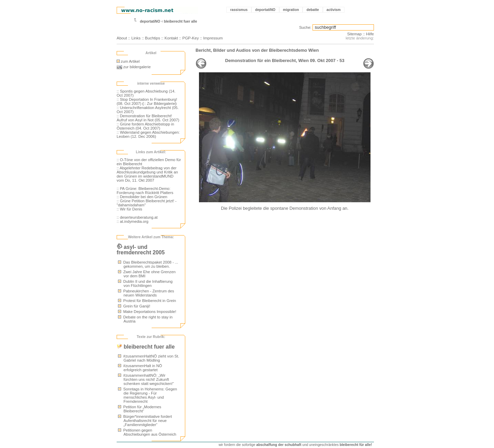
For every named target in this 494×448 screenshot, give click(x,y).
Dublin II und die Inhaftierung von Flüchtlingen (145, 283)
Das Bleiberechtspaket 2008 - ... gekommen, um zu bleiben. (148, 264)
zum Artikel (128, 61)
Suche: (305, 27)
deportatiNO (265, 10)
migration (291, 10)
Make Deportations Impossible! (147, 312)
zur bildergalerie (134, 67)
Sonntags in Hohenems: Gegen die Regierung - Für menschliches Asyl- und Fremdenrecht (148, 395)
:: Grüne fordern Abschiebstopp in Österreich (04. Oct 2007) (145, 126)
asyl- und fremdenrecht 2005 (141, 250)
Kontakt (171, 38)
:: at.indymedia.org (133, 221)
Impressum (213, 38)
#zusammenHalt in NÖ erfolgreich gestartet (140, 368)
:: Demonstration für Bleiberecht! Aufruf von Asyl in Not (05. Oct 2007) (148, 118)
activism (334, 10)
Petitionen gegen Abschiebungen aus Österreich (147, 432)
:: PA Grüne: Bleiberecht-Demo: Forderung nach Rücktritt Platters (145, 191)
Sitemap (354, 34)
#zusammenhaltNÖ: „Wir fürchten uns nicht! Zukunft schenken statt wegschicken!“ (146, 379)
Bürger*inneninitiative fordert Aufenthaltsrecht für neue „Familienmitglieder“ (145, 421)
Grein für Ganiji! (134, 306)
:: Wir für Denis (129, 209)
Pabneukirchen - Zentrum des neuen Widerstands (146, 293)
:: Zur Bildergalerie (160, 104)
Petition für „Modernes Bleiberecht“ (140, 409)
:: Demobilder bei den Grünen (142, 197)
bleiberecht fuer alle (181, 21)
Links (136, 38)
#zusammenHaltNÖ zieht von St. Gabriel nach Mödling (149, 358)
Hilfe (370, 34)
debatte (313, 10)
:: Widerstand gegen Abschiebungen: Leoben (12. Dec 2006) (148, 134)
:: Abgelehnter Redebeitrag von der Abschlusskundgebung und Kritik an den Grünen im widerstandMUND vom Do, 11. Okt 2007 (147, 174)
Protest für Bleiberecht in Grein (147, 301)
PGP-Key (190, 38)
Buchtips (153, 38)
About (122, 38)
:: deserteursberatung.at (137, 217)
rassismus (239, 10)
